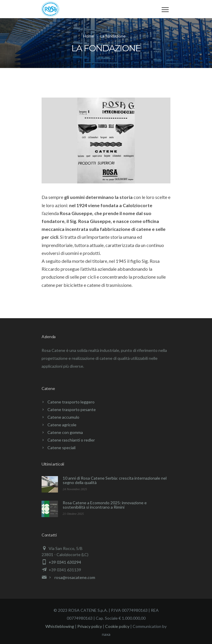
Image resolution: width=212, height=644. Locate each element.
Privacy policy (90, 626)
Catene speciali (61, 448)
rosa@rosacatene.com (75, 577)
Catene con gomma (65, 432)
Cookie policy (117, 626)
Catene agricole (62, 425)
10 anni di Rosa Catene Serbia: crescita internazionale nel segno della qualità (115, 480)
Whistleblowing (60, 626)
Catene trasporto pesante (72, 409)
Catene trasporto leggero (71, 402)
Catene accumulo (63, 417)
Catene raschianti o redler (71, 440)
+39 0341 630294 (65, 562)
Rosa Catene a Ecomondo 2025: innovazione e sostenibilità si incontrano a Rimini (105, 505)
